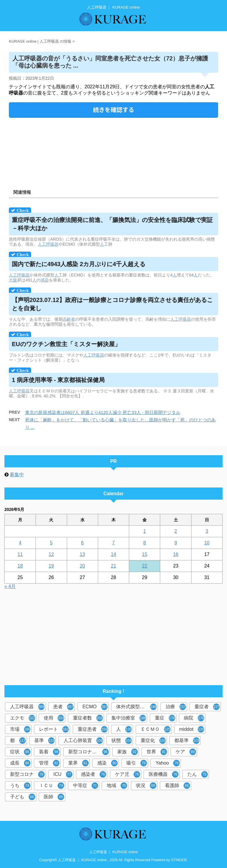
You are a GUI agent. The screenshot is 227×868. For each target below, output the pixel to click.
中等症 (86, 786)
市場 (20, 729)
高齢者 (69, 319)
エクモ (23, 718)
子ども (23, 797)
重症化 (153, 741)
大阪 (13, 280)
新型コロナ (27, 774)
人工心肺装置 (83, 741)
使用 (54, 718)
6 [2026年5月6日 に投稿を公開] (82, 543)
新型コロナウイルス (89, 752)
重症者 (207, 707)
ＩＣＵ (52, 786)
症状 (20, 752)
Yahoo (168, 763)
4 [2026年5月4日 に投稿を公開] (20, 543)
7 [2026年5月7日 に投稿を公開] (114, 543)
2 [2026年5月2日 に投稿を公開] (176, 531)
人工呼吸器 (48, 244)
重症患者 (93, 729)
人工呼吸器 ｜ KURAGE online (114, 852)
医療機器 (164, 774)
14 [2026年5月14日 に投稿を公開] (113, 554)
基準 (44, 741)
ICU (63, 774)
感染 (45, 280)
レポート (54, 729)
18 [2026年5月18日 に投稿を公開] (20, 566)
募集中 (17, 475)
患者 (63, 707)
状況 (146, 786)
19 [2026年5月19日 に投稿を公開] (51, 566)
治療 (176, 707)
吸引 (137, 763)
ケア (186, 752)
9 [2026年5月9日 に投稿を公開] (176, 543)
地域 (117, 786)
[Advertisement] (113, 151)
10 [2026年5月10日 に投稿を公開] (207, 543)
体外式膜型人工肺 (136, 707)
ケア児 (128, 774)
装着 (49, 752)
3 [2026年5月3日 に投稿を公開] (207, 531)
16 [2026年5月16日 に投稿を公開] (176, 554)
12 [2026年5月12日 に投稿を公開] (51, 554)
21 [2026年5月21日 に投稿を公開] (113, 566)
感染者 (94, 774)
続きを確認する (113, 110)
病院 (194, 718)
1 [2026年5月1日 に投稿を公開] (145, 531)
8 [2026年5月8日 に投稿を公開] (145, 543)
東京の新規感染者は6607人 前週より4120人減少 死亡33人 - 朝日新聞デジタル (103, 412)
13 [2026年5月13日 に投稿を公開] (82, 554)
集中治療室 (129, 718)
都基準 (187, 741)
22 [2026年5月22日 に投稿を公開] (145, 566)
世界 (157, 752)
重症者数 (88, 718)
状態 (122, 741)
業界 (78, 763)
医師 (54, 797)
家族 (128, 752)
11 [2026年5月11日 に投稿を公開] (20, 554)
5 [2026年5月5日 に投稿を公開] (51, 543)
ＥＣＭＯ (156, 729)
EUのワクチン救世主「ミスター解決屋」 (66, 344)
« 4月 (10, 586)
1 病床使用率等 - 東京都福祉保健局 (58, 380)
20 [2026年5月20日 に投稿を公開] (82, 566)
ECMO (95, 707)
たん (198, 774)
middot (192, 729)
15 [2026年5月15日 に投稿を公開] (145, 554)
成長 (20, 763)
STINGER (179, 860)
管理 (49, 763)
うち (20, 786)
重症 (165, 718)
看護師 (177, 786)
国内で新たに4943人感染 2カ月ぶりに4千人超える (79, 264)
